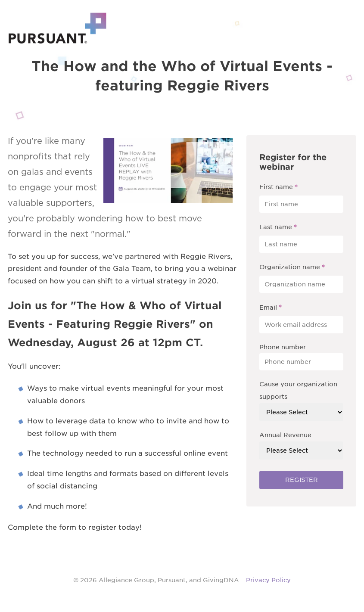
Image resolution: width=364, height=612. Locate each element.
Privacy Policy (268, 580)
